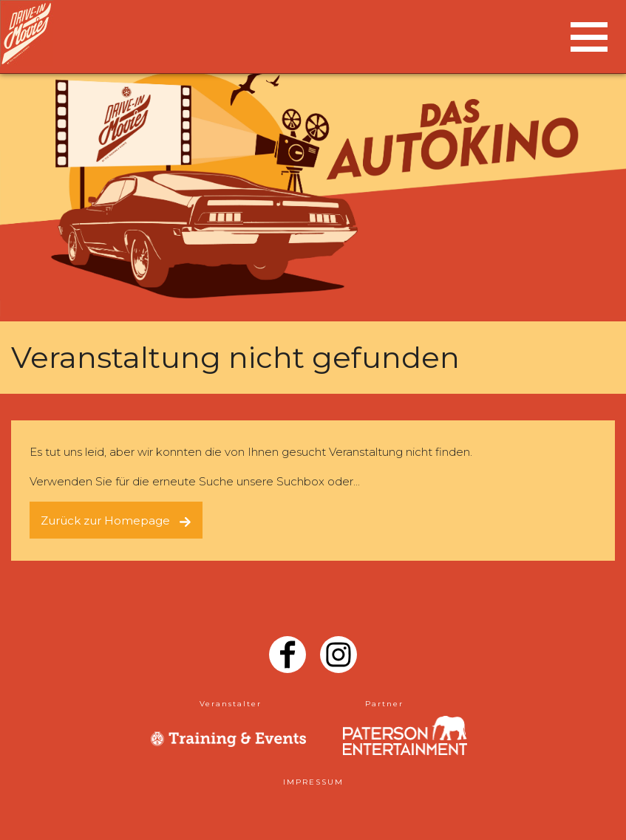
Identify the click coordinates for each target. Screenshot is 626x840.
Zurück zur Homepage (116, 520)
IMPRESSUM (313, 782)
